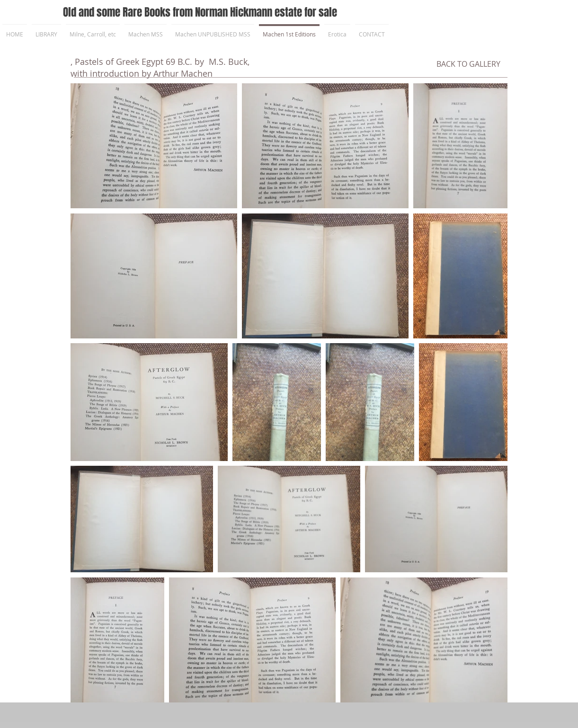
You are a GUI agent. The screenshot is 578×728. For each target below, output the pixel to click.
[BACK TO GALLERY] (469, 64)
